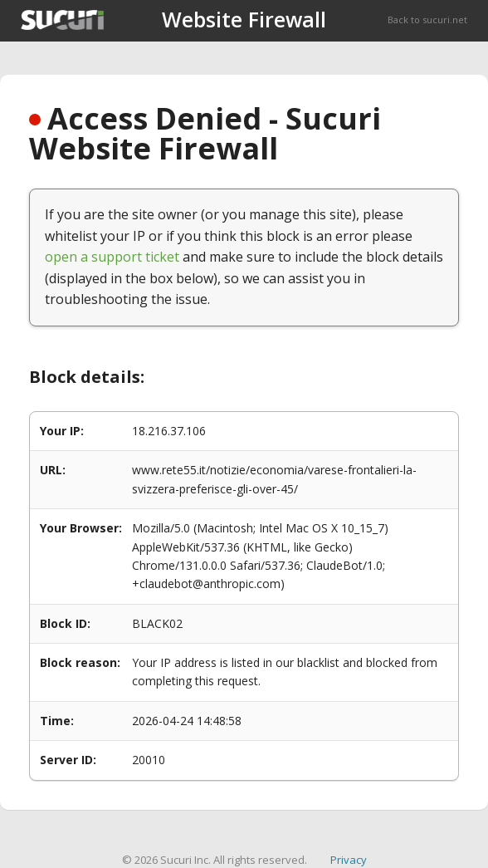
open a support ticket (112, 257)
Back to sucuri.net (427, 20)
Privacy (349, 860)
